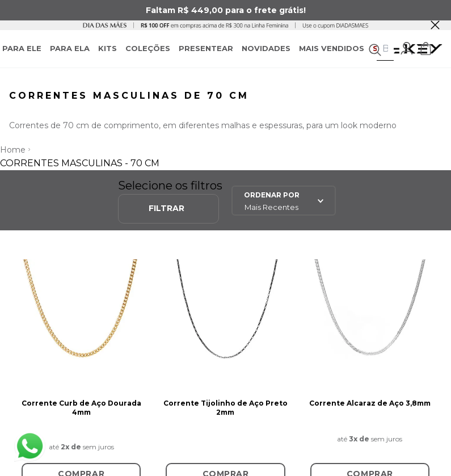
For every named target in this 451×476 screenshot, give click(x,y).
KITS (108, 48)
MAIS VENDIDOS (332, 48)
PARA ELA (70, 48)
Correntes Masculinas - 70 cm (80, 163)
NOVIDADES (266, 48)
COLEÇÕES (148, 48)
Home (13, 150)
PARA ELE (22, 48)
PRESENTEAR (206, 48)
